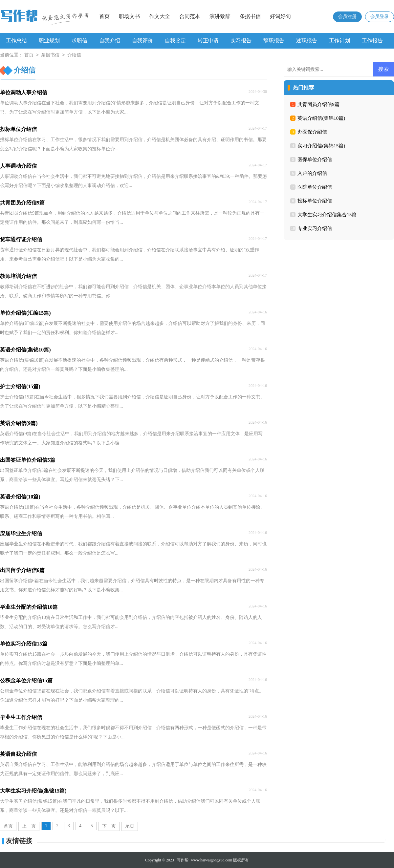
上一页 (29, 826)
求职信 (79, 41)
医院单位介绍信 (315, 187)
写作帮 (183, 860)
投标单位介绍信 (315, 201)
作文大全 (160, 16)
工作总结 (16, 41)
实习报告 (241, 41)
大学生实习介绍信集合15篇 (327, 215)
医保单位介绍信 (315, 159)
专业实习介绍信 (315, 228)
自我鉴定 (175, 41)
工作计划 (339, 41)
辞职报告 (274, 41)
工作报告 (372, 41)
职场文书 (129, 16)
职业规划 (49, 41)
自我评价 (142, 41)
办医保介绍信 (312, 132)
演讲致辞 (220, 16)
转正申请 (208, 41)
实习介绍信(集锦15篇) (321, 146)
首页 (104, 16)
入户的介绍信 (312, 173)
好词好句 (280, 16)
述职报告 (307, 41)
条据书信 (250, 16)
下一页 (109, 826)
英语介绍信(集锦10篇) (321, 118)
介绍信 (74, 55)
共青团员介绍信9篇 (318, 104)
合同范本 (190, 16)
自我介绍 (110, 41)
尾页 (130, 826)
